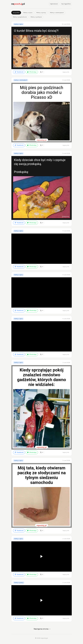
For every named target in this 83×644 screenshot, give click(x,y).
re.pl (18, 4)
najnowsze (54, 4)
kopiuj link (66, 72)
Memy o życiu (28, 13)
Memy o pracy (41, 13)
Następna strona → (42, 629)
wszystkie (16, 13)
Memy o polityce (36, 17)
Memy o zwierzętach (57, 13)
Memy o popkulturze (20, 17)
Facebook (19, 72)
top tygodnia (66, 4)
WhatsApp (32, 72)
